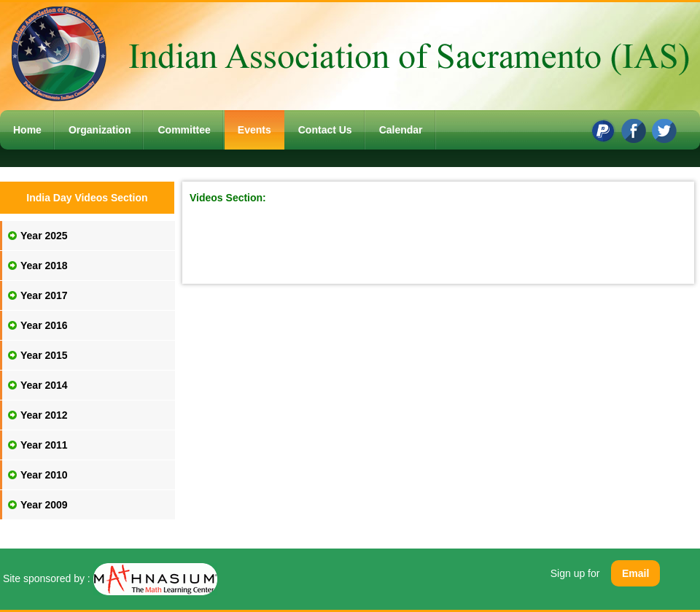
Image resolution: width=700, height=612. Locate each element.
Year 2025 (44, 236)
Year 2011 (44, 445)
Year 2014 (44, 385)
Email (635, 573)
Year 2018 (44, 266)
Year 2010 (44, 475)
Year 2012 (44, 415)
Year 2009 (44, 505)
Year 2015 (44, 355)
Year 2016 (44, 325)
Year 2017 (44, 295)
